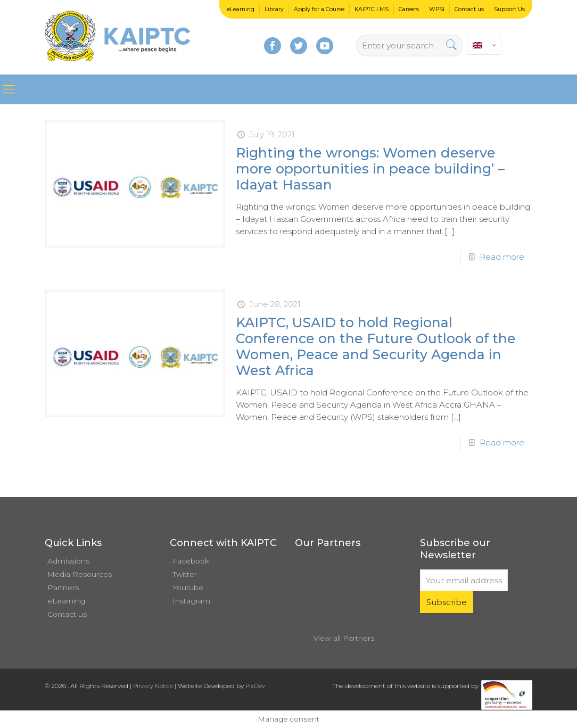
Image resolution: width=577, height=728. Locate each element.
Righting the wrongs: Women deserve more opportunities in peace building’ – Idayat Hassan (370, 169)
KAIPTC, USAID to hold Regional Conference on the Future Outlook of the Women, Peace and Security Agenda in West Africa (376, 346)
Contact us (469, 9)
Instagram (191, 601)
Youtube (188, 588)
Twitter (185, 574)
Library (274, 9)
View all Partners (344, 638)
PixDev (255, 686)
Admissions (68, 561)
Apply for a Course (319, 9)
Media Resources (80, 574)
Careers (409, 9)
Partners (63, 588)
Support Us (509, 9)
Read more (502, 257)
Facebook (191, 561)
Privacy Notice (153, 686)
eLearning (241, 9)
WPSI (437, 9)
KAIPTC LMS (372, 9)
